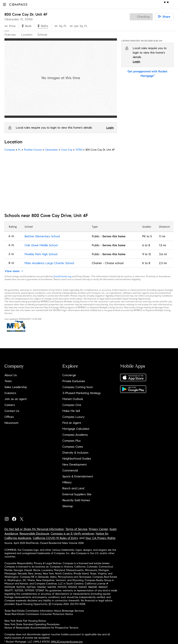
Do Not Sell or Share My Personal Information (34, 529)
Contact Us (12, 411)
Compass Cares (73, 447)
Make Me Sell (71, 411)
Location (27, 35)
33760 (29, 19)
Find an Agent (72, 423)
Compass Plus (71, 441)
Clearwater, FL (14, 19)
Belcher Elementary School (42, 236)
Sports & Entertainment (78, 476)
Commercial (70, 470)
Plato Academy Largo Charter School (49, 263)
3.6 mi (163, 254)
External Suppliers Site (77, 494)
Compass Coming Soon (78, 387)
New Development (74, 464)
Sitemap (68, 506)
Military (67, 482)
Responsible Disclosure (34, 534)
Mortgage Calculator (76, 429)
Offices (9, 417)
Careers (10, 405)
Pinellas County (33, 150)
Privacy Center (98, 529)
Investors (10, 393)
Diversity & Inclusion (75, 453)
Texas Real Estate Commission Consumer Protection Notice (39, 614)
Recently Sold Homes (76, 500)
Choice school (114, 263)
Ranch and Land (73, 488)
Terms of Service (76, 529)
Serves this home (114, 236)
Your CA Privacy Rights (100, 538)
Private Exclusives (74, 381)
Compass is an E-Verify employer (72, 534)
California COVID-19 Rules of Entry (55, 538)
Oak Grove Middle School (41, 245)
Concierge (69, 375)
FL (19, 150)
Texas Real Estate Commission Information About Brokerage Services (44, 611)
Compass (10, 150)
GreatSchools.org (62, 276)
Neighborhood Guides (77, 459)
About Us (11, 375)
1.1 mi (162, 236)
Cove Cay (67, 150)
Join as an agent (16, 399)
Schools (42, 35)
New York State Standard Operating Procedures (32, 624)
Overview (10, 35)
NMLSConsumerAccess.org (67, 642)
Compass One (72, 405)
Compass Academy (75, 435)
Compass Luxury (73, 417)
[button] (4, 4)
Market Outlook (73, 399)
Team (8, 381)
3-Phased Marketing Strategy (82, 393)
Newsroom (11, 423)
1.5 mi (162, 245)
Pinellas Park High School (41, 254)
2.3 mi (163, 263)
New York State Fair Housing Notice (25, 621)
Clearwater (51, 150)
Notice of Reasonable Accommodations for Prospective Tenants (41, 628)
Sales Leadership (16, 387)
